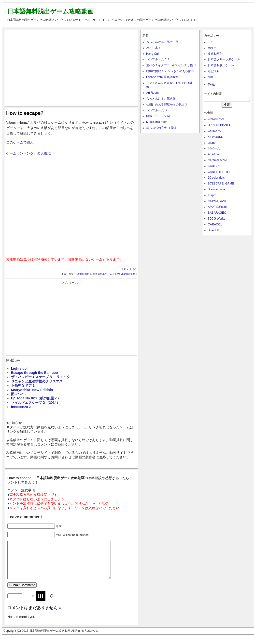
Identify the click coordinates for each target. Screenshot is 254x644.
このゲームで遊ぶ (20, 142)
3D (210, 42)
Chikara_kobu (217, 201)
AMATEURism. (218, 207)
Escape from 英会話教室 (162, 77)
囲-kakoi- (18, 394)
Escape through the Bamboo (35, 373)
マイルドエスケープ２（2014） (35, 403)
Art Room (152, 93)
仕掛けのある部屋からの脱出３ (167, 105)
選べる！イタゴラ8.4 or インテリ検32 (171, 65)
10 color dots (216, 178)
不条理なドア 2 (23, 385)
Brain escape (216, 189)
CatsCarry (214, 131)
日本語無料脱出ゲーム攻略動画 (50, 11)
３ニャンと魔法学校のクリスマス (37, 381)
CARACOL (215, 224)
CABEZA (214, 166)
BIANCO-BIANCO (220, 125)
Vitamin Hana (128, 274)
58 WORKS (215, 137)
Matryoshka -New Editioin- (33, 390)
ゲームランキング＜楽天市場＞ (30, 153)
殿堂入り (214, 71)
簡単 (211, 77)
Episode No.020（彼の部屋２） (36, 398)
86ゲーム (214, 148)
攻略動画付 (83, 274)
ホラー (212, 48)
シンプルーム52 (157, 110)
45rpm (212, 195)
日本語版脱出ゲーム (101, 274)
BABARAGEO (217, 213)
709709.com (216, 119)
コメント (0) (128, 269)
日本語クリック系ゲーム (224, 59)
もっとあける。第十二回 (162, 42)
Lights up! (19, 368)
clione (212, 143)
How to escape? (25, 113)
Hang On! (152, 54)
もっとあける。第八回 (161, 99)
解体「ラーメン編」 (159, 116)
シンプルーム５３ (158, 59)
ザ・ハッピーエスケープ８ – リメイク (41, 377)
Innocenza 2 (21, 407)
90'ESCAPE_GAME (221, 184)
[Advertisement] (71, 67)
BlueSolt (213, 230)
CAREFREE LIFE (219, 172)
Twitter (212, 85)
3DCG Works (216, 219)
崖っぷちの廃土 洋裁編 (161, 128)
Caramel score (217, 160)
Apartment (215, 154)
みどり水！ (154, 48)
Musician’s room (157, 122)
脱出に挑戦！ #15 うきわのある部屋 (170, 71)
